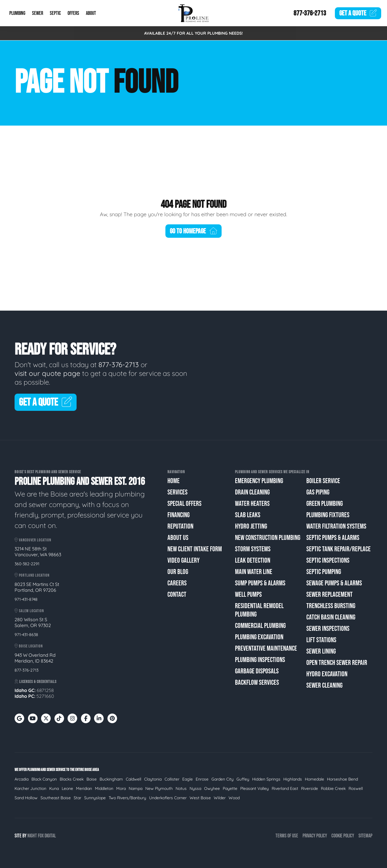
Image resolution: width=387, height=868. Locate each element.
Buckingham (111, 779)
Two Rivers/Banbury (127, 798)
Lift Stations (321, 640)
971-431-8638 (26, 635)
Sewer (38, 13)
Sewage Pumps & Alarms (334, 583)
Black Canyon (44, 779)
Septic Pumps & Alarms (333, 538)
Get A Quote (46, 403)
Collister (172, 779)
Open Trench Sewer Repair (337, 663)
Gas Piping (318, 492)
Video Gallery (183, 560)
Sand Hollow (26, 798)
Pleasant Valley (255, 788)
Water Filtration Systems (336, 526)
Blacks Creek (72, 779)
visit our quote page (47, 373)
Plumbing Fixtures (328, 515)
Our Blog (178, 572)
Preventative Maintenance (266, 648)
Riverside (310, 788)
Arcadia (22, 779)
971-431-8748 (26, 599)
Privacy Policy (315, 836)
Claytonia (153, 779)
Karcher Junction (30, 788)
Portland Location (32, 575)
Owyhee (212, 788)
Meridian (84, 788)
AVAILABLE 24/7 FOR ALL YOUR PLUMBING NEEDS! (193, 33)
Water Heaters (252, 504)
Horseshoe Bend (342, 779)
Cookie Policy (343, 836)
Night (32, 836)
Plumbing (17, 13)
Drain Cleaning (252, 492)
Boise (92, 779)
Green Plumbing (325, 504)
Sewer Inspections (328, 629)
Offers (73, 13)
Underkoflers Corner (168, 798)
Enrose (202, 779)
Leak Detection (253, 560)
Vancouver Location (33, 540)
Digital (50, 836)
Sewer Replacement (329, 595)
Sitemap (365, 836)
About (91, 13)
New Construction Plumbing (268, 538)
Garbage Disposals (257, 671)
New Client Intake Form (195, 549)
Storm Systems (253, 549)
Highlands (293, 779)
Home (174, 481)
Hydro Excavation (327, 674)
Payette (230, 788)
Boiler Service (323, 481)
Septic (55, 13)
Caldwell (134, 779)
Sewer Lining (321, 651)
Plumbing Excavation (259, 637)
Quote (358, 13)
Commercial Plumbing (260, 626)
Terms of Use (287, 836)
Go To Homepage (194, 231)
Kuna (54, 788)
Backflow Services (257, 683)
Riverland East (285, 788)
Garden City (222, 779)
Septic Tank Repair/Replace (339, 549)
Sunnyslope (95, 798)
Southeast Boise (56, 798)
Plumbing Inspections (260, 660)
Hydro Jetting (251, 526)
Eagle (188, 779)
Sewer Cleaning (324, 685)
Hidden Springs (266, 779)
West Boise (200, 798)
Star (77, 798)
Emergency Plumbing (259, 481)
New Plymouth (159, 788)
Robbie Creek (333, 788)
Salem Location (29, 611)
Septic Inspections (328, 560)
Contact (177, 595)
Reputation (180, 526)
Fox (41, 836)
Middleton (104, 788)
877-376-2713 (310, 13)
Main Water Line (254, 572)
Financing (179, 515)
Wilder (220, 798)
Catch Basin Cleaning (331, 617)
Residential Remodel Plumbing (259, 610)
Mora (121, 788)
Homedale (314, 779)
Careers (177, 583)
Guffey (243, 779)
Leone (67, 788)
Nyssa (195, 788)
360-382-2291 (27, 564)
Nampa (136, 788)
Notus (181, 788)
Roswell (356, 788)
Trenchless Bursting (331, 606)
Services (177, 492)
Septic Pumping (324, 572)
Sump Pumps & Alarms (260, 583)
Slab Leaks (248, 515)
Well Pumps (248, 595)
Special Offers (184, 504)
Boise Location (29, 646)
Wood (234, 798)
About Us (178, 538)
